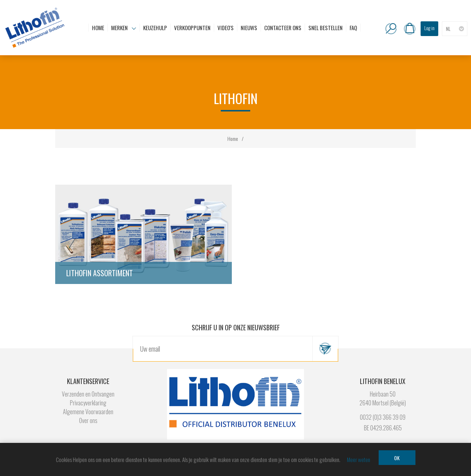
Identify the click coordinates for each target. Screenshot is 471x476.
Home (233, 138)
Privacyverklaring (88, 403)
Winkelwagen (410, 29)
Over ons (88, 420)
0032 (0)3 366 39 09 (383, 417)
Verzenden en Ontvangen (88, 394)
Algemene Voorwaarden (88, 412)
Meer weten (359, 459)
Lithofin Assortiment (100, 273)
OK (397, 458)
